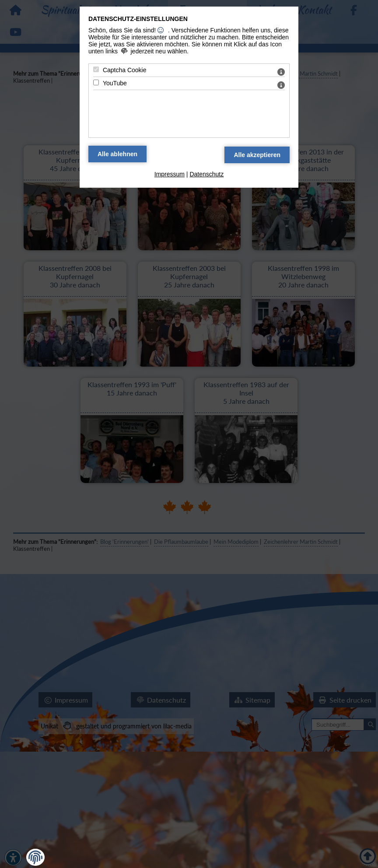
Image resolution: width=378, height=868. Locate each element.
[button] (35, 857)
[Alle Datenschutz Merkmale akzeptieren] (257, 155)
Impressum (170, 174)
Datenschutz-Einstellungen (138, 19)
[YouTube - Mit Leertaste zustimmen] (96, 82)
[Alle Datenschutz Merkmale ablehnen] (117, 154)
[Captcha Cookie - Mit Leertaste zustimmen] (96, 69)
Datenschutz (206, 174)
